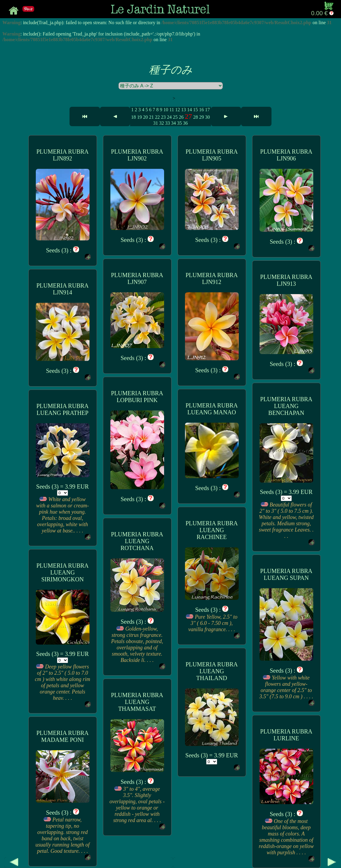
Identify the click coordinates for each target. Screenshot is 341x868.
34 (173, 123)
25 (175, 117)
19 (139, 117)
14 (189, 110)
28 (195, 117)
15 (195, 110)
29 (201, 117)
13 (183, 110)
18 (133, 117)
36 (185, 123)
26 (181, 117)
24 (169, 117)
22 (157, 117)
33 (167, 123)
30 (207, 117)
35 (179, 123)
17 (207, 110)
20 (145, 117)
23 (163, 117)
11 (172, 110)
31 (155, 123)
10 (166, 110)
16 (201, 110)
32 (161, 123)
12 (178, 110)
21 (151, 117)
